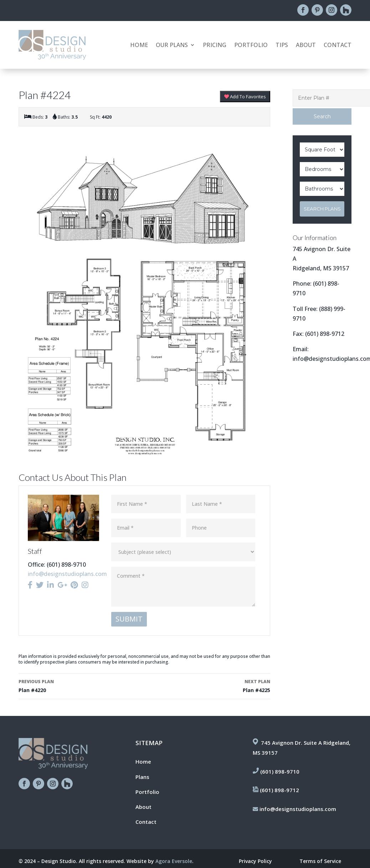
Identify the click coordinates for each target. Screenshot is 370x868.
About (306, 46)
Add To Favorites (245, 97)
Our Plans (172, 46)
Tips (282, 46)
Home (139, 46)
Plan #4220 (79, 685)
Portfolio (251, 46)
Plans (142, 777)
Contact (338, 46)
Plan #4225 (210, 685)
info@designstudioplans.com (67, 574)
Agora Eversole (174, 861)
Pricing (215, 46)
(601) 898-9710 (280, 771)
